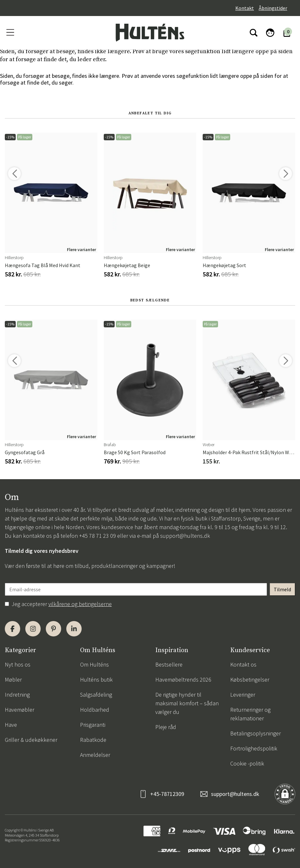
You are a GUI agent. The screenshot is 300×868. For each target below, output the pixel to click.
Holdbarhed (95, 710)
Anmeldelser (95, 755)
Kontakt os (243, 664)
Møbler (13, 680)
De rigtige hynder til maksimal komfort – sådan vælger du (187, 703)
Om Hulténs (94, 664)
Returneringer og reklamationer (250, 714)
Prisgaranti (93, 725)
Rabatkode (93, 740)
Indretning (17, 695)
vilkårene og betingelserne (80, 604)
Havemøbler (20, 710)
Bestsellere (169, 664)
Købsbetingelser (250, 680)
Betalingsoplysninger (255, 733)
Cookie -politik (247, 763)
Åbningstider (273, 8)
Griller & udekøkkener (31, 740)
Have (11, 725)
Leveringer (243, 695)
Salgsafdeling (96, 695)
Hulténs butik (96, 680)
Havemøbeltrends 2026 (183, 680)
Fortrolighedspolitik (254, 748)
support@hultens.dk (185, 536)
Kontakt (245, 8)
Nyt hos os (18, 664)
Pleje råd (166, 727)
